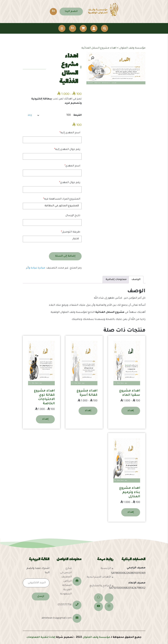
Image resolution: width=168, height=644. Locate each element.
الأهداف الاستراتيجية (99, 577)
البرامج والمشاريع (100, 586)
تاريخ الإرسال (73, 216)
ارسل (41, 597)
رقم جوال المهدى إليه (67, 150)
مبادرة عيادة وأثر (35, 268)
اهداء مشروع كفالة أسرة (87, 393)
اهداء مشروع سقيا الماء (130, 393)
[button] (92, 58)
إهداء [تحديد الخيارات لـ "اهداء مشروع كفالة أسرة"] (88, 411)
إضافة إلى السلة (65, 256)
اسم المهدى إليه (70, 133)
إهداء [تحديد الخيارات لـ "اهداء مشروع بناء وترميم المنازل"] (131, 512)
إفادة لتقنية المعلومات (41, 637)
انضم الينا (71, 12)
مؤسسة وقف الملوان (96, 637)
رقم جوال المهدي (70, 183)
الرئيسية (106, 569)
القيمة (78, 115)
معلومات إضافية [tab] (116, 280)
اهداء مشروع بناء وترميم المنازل (130, 492)
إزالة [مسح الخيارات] (30, 115)
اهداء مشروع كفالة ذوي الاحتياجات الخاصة (44, 397)
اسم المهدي (72, 166)
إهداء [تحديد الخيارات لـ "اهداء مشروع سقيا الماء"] (131, 411)
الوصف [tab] (136, 280)
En (53, 11)
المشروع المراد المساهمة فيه (62, 199)
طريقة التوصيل (71, 232)
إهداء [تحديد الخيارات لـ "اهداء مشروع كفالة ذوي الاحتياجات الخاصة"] (45, 419)
